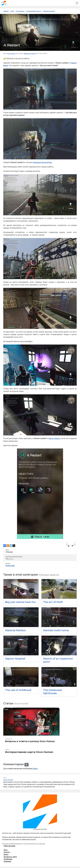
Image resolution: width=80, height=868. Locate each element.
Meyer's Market (60, 438)
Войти (36, 771)
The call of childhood (19, 693)
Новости (7, 855)
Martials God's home (57, 633)
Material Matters (16, 633)
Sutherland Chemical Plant (43, 162)
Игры (6, 853)
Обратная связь (10, 849)
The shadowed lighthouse (53, 695)
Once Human (11, 53)
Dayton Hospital (16, 661)
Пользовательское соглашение (35, 847)
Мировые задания (30, 53)
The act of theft (53, 602)
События (9, 742)
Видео (6, 857)
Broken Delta (11, 565)
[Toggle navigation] (77, 3)
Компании (7, 864)
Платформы (8, 862)
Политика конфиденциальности (13, 847)
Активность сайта (10, 860)
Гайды (7, 752)
